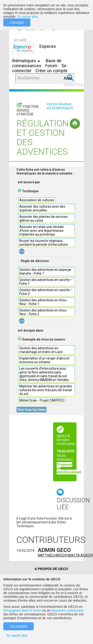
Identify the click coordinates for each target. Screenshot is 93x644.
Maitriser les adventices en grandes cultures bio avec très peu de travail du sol (46, 390)
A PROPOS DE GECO (51, 569)
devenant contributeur (68, 610)
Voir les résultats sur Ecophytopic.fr (60, 106)
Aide (68, 78)
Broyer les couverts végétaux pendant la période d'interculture (44, 243)
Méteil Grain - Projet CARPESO (42, 400)
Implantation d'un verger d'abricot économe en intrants (44, 360)
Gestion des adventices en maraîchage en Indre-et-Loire (41, 350)
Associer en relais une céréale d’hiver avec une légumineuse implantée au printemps (42, 231)
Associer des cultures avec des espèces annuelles (42, 208)
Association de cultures (37, 200)
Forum (51, 66)
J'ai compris (19, 626)
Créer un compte (51, 71)
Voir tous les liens (32, 410)
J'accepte (17, 22)
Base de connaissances (37, 63)
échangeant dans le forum (22, 610)
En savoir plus (28, 17)
